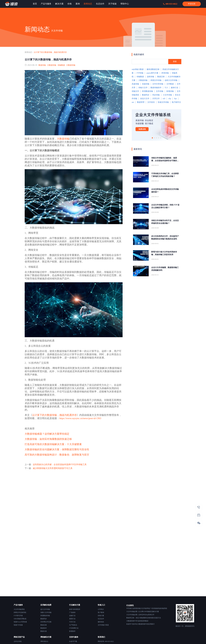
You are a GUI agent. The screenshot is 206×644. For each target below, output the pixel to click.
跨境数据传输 (148, 91)
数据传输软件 (156, 88)
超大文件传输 (45, 609)
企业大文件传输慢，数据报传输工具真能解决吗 (165, 269)
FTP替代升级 (18, 616)
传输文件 (135, 91)
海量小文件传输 (46, 612)
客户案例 (101, 612)
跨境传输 (165, 73)
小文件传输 (167, 95)
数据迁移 (161, 77)
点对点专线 (18, 641)
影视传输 (170, 91)
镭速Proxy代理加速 (20, 622)
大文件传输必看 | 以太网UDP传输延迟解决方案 (143, 612)
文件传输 (160, 91)
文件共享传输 (158, 84)
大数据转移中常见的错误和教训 (137, 621)
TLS (166, 88)
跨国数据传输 (45, 616)
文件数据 (170, 84)
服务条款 (101, 622)
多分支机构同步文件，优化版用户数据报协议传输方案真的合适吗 (165, 238)
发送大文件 (145, 99)
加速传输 (146, 84)
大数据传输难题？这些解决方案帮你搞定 (47, 434)
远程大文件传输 (171, 80)
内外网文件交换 (46, 622)
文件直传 (151, 102)
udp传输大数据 (138, 69)
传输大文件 (143, 88)
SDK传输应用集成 (20, 619)
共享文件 (156, 99)
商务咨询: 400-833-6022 (106, 641)
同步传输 (156, 95)
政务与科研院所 (75, 609)
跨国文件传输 (156, 80)
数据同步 (146, 95)
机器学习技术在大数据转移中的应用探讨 (140, 624)
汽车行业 (72, 622)
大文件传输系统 (19, 609)
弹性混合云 (44, 641)
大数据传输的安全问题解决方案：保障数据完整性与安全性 (57, 449)
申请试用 (192, 4)
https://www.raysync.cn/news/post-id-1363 (80, 418)
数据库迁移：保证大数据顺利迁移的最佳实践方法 (144, 618)
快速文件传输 (163, 102)
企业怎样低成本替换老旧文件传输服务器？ (165, 191)
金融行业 (72, 616)
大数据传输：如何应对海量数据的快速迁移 (48, 439)
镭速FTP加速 (18, 625)
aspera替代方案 (152, 73)
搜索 (175, 62)
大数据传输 (52, 65)
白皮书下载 (73, 641)
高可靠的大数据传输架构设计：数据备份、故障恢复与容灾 (57, 455)
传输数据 (61, 65)
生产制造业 (73, 625)
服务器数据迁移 (153, 69)
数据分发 (44, 631)
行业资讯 (130, 605)
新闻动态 (28, 52)
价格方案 (101, 616)
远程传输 (151, 77)
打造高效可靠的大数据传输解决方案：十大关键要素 (53, 444)
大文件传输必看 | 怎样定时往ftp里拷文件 (140, 615)
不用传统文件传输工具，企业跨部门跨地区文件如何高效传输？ (165, 175)
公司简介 (101, 609)
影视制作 (72, 631)
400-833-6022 (170, 4)
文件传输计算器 (103, 625)
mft (164, 99)
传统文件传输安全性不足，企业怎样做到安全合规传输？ (165, 222)
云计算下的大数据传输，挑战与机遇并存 (50, 52)
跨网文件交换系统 (20, 612)
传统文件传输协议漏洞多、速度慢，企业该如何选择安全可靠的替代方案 (165, 159)
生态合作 (101, 619)
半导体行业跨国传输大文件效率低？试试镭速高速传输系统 (147, 608)
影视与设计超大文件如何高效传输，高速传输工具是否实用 (164, 253)
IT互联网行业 (74, 628)
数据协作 (44, 628)
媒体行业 (175, 88)
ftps (175, 99)
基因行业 (72, 619)
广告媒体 (72, 612)
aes (133, 102)
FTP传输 (140, 73)
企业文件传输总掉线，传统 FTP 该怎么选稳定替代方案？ (165, 206)
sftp (170, 99)
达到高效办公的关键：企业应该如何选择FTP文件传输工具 (60, 464)
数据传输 (42, 65)
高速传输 (135, 84)
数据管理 (141, 102)
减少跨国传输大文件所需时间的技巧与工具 (53, 468)
